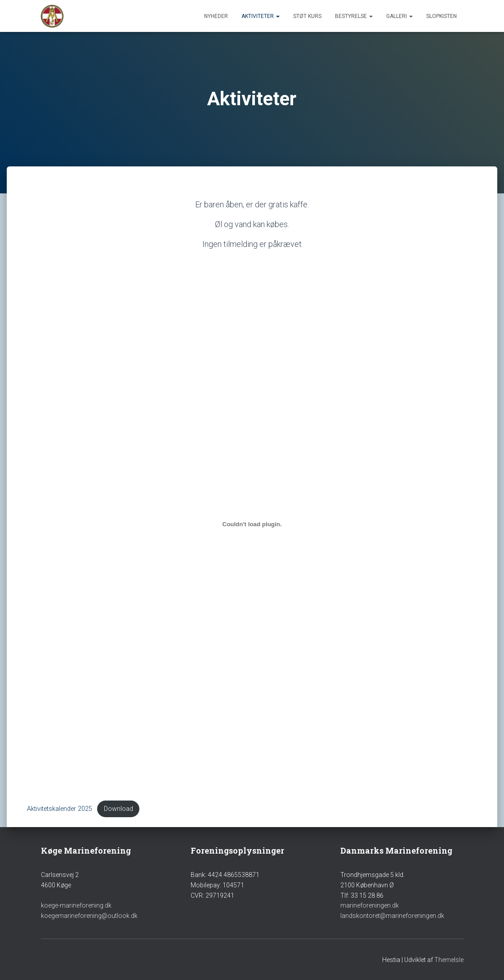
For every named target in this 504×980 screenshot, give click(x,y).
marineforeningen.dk (370, 905)
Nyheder (216, 16)
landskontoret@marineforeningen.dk (392, 916)
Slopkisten (442, 16)
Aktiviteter (261, 16)
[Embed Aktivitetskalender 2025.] (252, 524)
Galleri (399, 16)
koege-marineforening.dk (76, 905)
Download (118, 809)
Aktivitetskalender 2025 (60, 809)
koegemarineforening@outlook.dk (89, 916)
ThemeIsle (449, 960)
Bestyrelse (354, 16)
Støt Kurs (307, 16)
